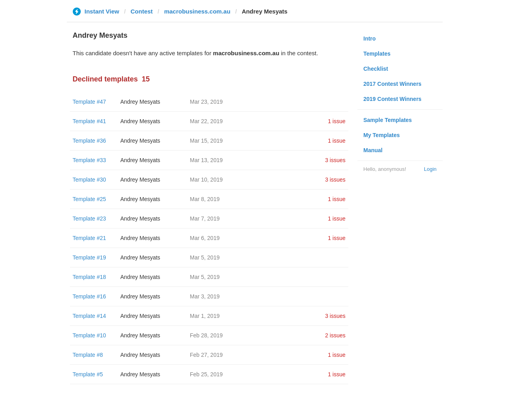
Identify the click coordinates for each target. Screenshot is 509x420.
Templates (377, 54)
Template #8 (88, 355)
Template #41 (89, 121)
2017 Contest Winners (392, 84)
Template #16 (89, 296)
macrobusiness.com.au (197, 11)
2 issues (335, 335)
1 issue (336, 121)
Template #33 (89, 160)
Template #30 (89, 180)
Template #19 (89, 257)
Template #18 (89, 277)
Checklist (376, 69)
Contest (142, 11)
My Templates (382, 135)
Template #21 (89, 238)
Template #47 (89, 102)
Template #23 (89, 219)
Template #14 (89, 316)
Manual (373, 150)
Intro (370, 39)
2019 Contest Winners (392, 99)
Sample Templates (388, 120)
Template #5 (88, 374)
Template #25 (89, 199)
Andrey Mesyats (140, 102)
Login (430, 169)
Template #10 (89, 335)
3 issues (335, 160)
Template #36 (89, 141)
